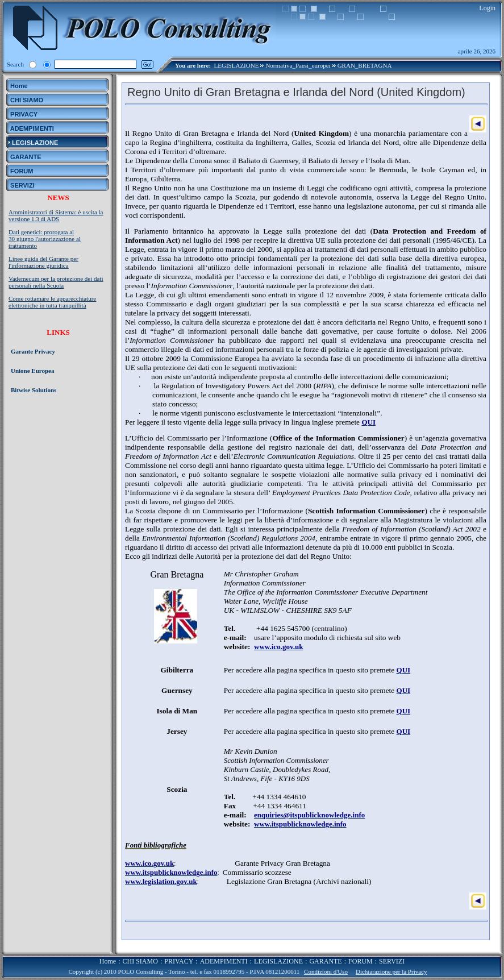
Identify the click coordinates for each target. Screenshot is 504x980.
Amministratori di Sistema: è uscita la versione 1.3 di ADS (56, 215)
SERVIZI (392, 961)
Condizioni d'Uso (326, 971)
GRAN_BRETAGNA (365, 65)
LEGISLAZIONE (237, 65)
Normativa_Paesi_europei (298, 65)
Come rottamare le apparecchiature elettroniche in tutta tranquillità (52, 302)
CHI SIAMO (140, 961)
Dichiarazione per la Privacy (391, 971)
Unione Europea (33, 371)
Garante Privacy (33, 351)
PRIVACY (179, 961)
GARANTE (325, 961)
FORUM (361, 961)
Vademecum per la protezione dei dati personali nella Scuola (56, 282)
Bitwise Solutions (34, 390)
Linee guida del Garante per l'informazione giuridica (43, 262)
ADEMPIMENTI (224, 961)
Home (108, 961)
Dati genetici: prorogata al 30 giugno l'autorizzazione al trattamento (45, 239)
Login (487, 8)
